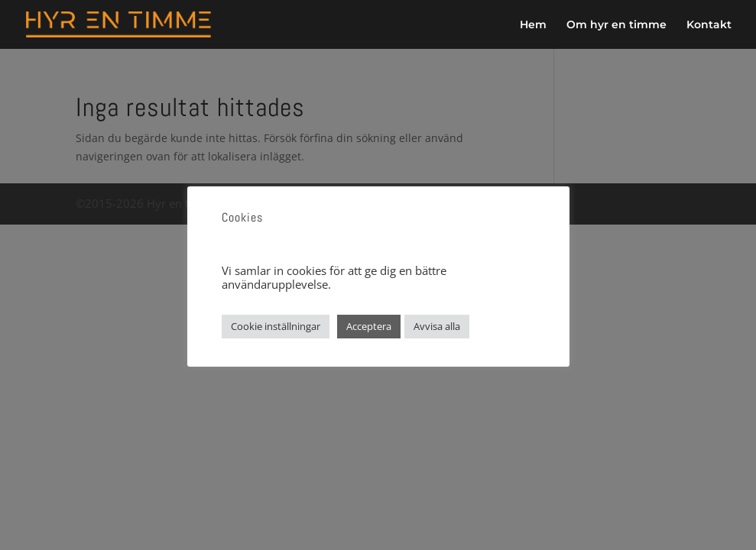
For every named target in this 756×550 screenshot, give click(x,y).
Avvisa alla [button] (437, 326)
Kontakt (709, 25)
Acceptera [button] (369, 326)
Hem (533, 25)
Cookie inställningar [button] (276, 326)
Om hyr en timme (616, 25)
